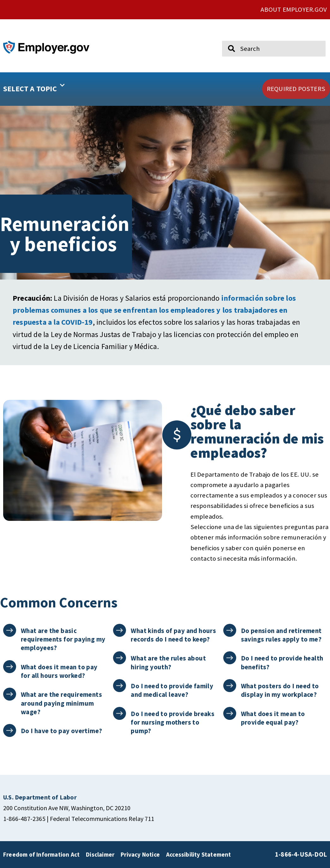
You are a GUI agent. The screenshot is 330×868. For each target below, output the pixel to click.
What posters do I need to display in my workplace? (280, 690)
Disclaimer (100, 854)
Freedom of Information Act (41, 854)
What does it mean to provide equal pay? (273, 718)
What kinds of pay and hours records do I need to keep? (173, 635)
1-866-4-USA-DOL (301, 854)
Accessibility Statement (199, 854)
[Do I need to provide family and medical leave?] (120, 686)
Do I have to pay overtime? (61, 731)
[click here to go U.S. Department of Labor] (40, 797)
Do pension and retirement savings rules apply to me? (281, 635)
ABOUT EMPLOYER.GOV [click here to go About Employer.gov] (294, 9)
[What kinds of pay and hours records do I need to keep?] (120, 630)
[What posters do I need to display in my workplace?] (230, 686)
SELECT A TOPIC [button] (34, 87)
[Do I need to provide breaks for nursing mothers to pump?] (120, 713)
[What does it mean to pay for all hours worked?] (10, 667)
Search (227, 38)
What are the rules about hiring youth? (168, 662)
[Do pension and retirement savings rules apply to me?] (230, 630)
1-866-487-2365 (24, 819)
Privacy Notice (140, 854)
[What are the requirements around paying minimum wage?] (10, 694)
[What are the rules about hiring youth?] (120, 658)
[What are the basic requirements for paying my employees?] (10, 630)
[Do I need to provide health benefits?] (230, 658)
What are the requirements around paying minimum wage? (61, 703)
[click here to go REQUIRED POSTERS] (296, 89)
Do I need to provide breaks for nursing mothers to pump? (173, 722)
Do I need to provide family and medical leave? (172, 690)
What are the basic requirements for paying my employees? (63, 639)
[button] (50, 89)
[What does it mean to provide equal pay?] (230, 713)
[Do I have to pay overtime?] (10, 730)
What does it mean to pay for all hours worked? (59, 671)
